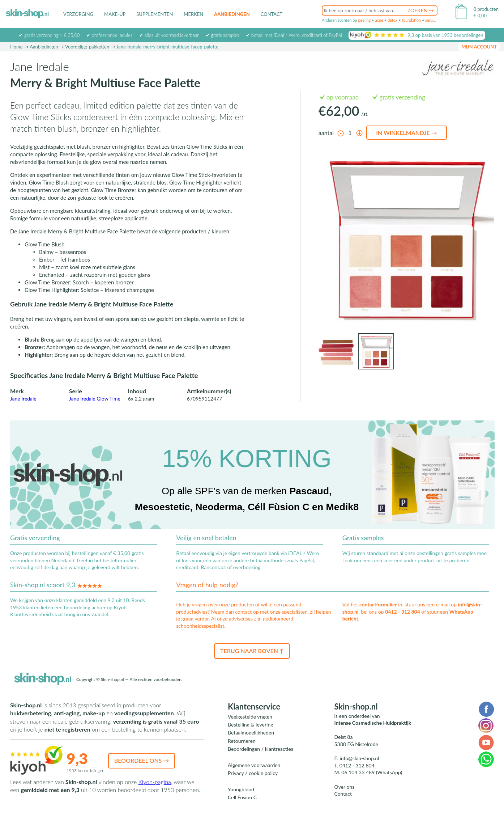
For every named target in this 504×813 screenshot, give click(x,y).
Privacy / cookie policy (253, 773)
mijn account (479, 47)
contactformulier (378, 604)
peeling (364, 20)
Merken (193, 14)
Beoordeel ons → (142, 760)
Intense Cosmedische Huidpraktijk (373, 723)
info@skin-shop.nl (359, 758)
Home (16, 47)
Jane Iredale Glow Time (95, 399)
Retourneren (242, 741)
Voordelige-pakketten (87, 47)
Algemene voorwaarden (254, 765)
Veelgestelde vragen (250, 717)
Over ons (344, 787)
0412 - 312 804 (403, 612)
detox (392, 20)
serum (431, 20)
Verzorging (78, 14)
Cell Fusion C (242, 797)
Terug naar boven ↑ (252, 651)
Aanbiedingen (232, 14)
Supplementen (155, 14)
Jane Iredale (23, 399)
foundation (411, 20)
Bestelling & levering (250, 725)
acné (379, 20)
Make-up (115, 14)
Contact (272, 14)
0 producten (486, 9)
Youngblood (241, 789)
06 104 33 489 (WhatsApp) (372, 772)
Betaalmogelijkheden (251, 732)
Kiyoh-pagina (155, 782)
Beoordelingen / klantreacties (260, 749)
